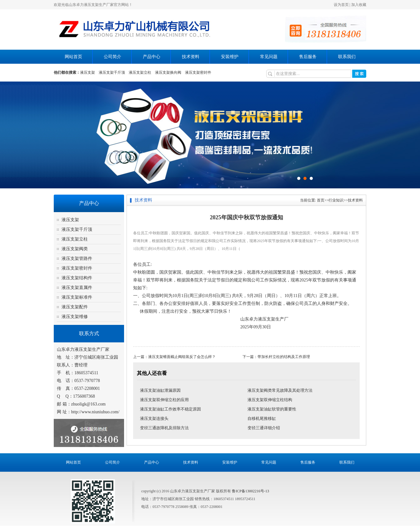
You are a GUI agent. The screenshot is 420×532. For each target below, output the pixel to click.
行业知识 (336, 200)
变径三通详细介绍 (264, 428)
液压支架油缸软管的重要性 (272, 409)
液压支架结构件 (77, 278)
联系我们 (347, 57)
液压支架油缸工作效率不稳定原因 (170, 409)
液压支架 (87, 72)
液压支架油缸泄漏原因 (160, 390)
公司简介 (112, 57)
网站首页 (73, 57)
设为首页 (341, 5)
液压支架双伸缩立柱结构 (270, 400)
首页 (321, 200)
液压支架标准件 (77, 297)
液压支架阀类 (75, 249)
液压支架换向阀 (168, 72)
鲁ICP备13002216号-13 (250, 491)
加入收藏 (359, 5)
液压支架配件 (75, 307)
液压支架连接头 (154, 418)
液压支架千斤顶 (112, 72)
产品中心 (152, 57)
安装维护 (230, 57)
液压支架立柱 (140, 72)
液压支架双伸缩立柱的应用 (164, 400)
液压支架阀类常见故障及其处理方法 (280, 390)
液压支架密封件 (198, 72)
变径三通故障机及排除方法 (164, 428)
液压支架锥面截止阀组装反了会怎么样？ (182, 357)
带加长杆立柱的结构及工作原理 (284, 357)
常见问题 (269, 57)
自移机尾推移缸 (262, 418)
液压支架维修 (75, 317)
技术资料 (191, 57)
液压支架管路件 (77, 259)
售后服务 (308, 57)
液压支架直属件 (77, 288)
